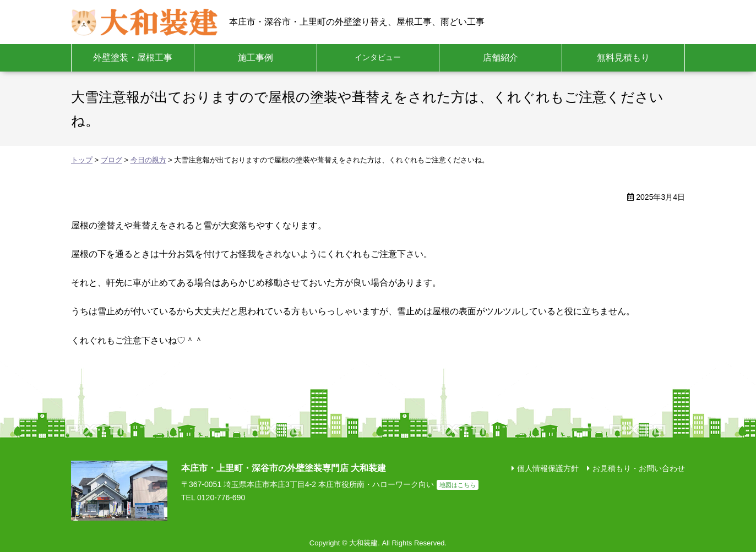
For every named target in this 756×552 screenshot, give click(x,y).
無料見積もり (623, 58)
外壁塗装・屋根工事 (133, 58)
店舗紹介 (501, 58)
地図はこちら (458, 485)
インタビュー (378, 57)
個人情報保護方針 (548, 468)
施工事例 (255, 58)
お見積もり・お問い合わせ (639, 468)
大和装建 (145, 22)
